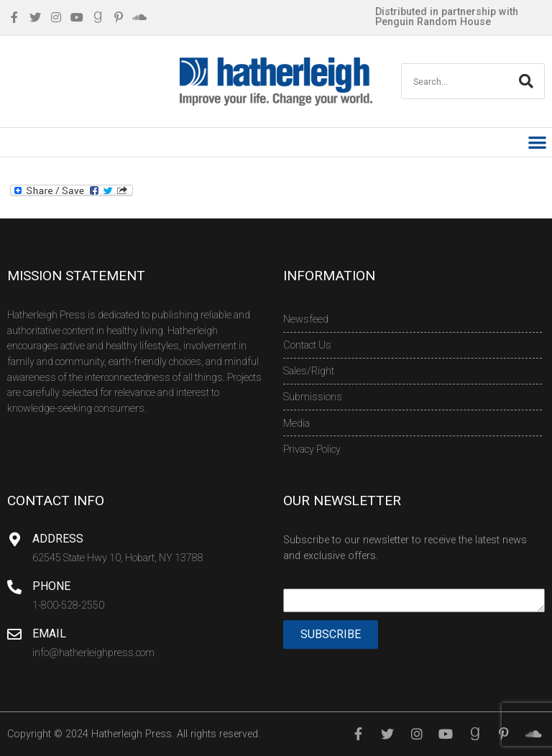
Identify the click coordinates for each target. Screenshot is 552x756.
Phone (51, 586)
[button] (538, 143)
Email (49, 633)
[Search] (526, 81)
